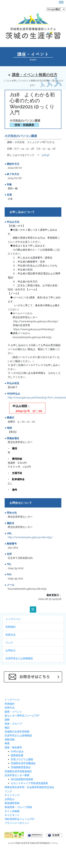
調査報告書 (17, 755)
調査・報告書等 (13, 747)
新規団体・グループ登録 (18, 807)
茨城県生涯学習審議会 (23, 763)
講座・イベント (13, 712)
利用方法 (11, 635)
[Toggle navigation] (61, 2)
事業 (7, 743)
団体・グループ (13, 724)
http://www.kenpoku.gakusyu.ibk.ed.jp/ (30, 537)
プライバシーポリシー (17, 823)
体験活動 (10, 740)
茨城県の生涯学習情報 (17, 732)
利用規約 (11, 627)
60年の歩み (17, 751)
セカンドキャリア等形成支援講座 (29, 783)
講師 (7, 720)
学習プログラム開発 (22, 759)
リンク (9, 643)
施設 (7, 728)
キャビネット (12, 815)
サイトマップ (12, 795)
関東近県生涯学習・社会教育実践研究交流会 (29, 787)
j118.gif (46, 155)
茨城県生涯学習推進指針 (18, 771)
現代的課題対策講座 (22, 779)
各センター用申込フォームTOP (22, 716)
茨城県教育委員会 (21, 767)
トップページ (13, 619)
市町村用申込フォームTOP (19, 819)
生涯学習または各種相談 (19, 658)
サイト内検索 (12, 811)
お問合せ (11, 650)
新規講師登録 (12, 803)
